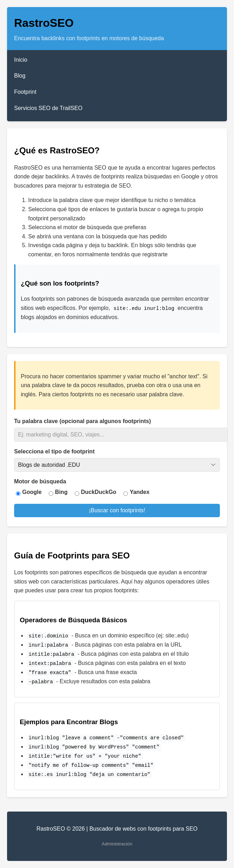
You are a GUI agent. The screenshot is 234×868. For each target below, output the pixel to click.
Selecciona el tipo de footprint (54, 451)
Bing (61, 492)
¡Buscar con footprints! (117, 510)
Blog (20, 76)
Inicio (21, 60)
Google (32, 492)
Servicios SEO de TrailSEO (48, 108)
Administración (117, 844)
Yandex (140, 492)
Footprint (25, 92)
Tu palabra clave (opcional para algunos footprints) (82, 421)
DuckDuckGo (99, 492)
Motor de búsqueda (40, 481)
